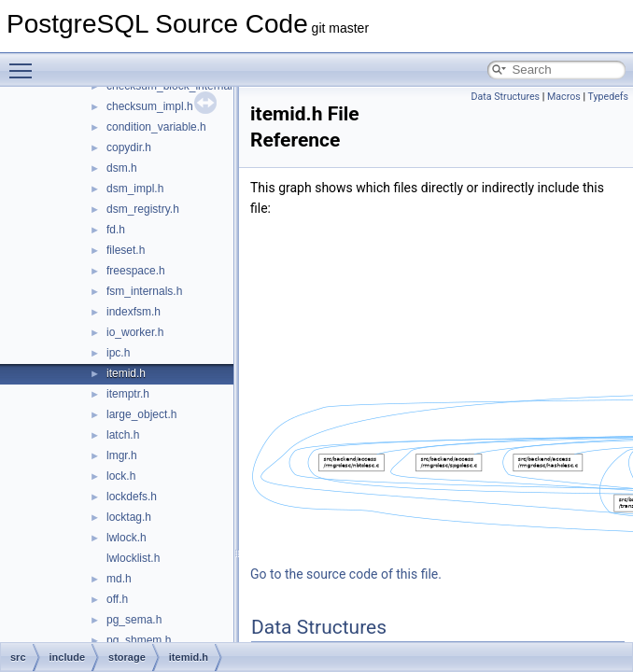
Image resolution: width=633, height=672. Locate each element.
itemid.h (126, 373)
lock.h (121, 476)
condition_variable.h (156, 127)
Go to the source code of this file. (346, 574)
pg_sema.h (134, 620)
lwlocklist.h (133, 558)
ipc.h (118, 353)
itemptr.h (128, 394)
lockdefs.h (132, 497)
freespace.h (136, 271)
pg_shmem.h (139, 640)
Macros (564, 97)
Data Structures (506, 97)
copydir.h (129, 147)
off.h (117, 599)
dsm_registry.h (143, 209)
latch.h (123, 435)
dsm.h (122, 168)
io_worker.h (135, 332)
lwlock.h (127, 538)
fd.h (116, 230)
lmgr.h (122, 455)
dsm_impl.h (135, 189)
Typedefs (608, 97)
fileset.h (126, 250)
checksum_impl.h (150, 106)
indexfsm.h (134, 312)
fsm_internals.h (144, 291)
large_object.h (141, 414)
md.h (119, 579)
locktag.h (129, 517)
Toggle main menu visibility (25, 63)
